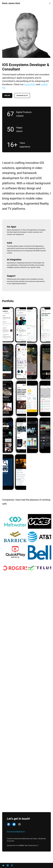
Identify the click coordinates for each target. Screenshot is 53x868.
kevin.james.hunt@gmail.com (16, 831)
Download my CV (22, 95)
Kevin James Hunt (11, 3)
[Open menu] (50, 3)
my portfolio (30, 84)
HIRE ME (7, 95)
